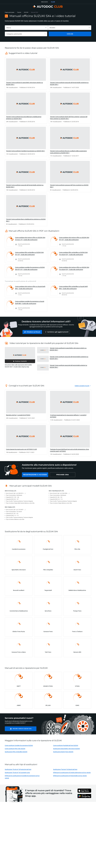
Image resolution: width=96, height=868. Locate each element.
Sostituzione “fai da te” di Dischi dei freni (65, 769)
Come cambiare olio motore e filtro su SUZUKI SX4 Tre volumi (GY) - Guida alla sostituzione (74, 268)
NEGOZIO (44, 2)
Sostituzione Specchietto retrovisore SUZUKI (66, 749)
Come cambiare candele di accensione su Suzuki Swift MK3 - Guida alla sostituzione (30, 302)
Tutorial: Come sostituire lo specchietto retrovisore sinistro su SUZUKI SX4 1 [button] (68, 349)
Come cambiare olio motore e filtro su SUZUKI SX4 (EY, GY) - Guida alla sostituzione (74, 239)
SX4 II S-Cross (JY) (10, 491)
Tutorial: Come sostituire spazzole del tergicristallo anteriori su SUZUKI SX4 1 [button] (68, 366)
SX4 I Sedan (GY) (10, 507)
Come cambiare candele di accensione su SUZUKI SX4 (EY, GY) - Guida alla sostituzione (30, 268)
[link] (26, 73)
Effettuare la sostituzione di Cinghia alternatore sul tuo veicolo (72, 773)
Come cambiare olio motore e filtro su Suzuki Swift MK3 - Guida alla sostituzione (30, 288)
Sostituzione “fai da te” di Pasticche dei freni (18, 769)
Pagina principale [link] (10, 12)
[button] (20, 355)
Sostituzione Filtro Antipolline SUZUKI (16, 752)
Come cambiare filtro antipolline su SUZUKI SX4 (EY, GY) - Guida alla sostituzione (29, 253)
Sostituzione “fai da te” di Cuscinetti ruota (17, 773)
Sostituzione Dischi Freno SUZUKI (63, 752)
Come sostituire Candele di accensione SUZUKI (19, 745)
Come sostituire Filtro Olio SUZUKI (15, 749)
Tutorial (19, 12)
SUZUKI (26, 12)
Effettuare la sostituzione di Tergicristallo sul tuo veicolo (70, 776)
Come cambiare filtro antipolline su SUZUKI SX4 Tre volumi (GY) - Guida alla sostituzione (73, 253)
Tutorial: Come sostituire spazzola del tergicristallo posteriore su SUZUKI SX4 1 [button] (69, 358)
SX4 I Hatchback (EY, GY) (56, 491)
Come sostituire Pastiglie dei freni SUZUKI (66, 745)
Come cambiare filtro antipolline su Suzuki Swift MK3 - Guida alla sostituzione (73, 288)
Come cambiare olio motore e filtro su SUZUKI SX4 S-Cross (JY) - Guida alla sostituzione (30, 239)
